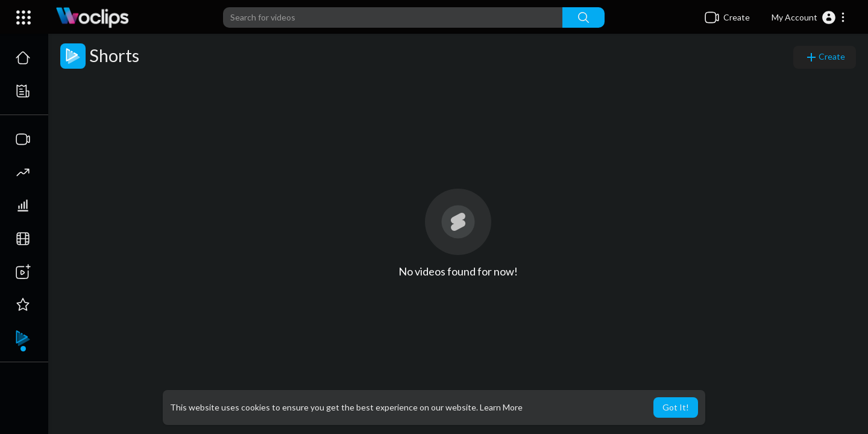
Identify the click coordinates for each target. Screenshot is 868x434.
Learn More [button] (501, 407)
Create (825, 57)
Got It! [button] (676, 407)
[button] (809, 17)
